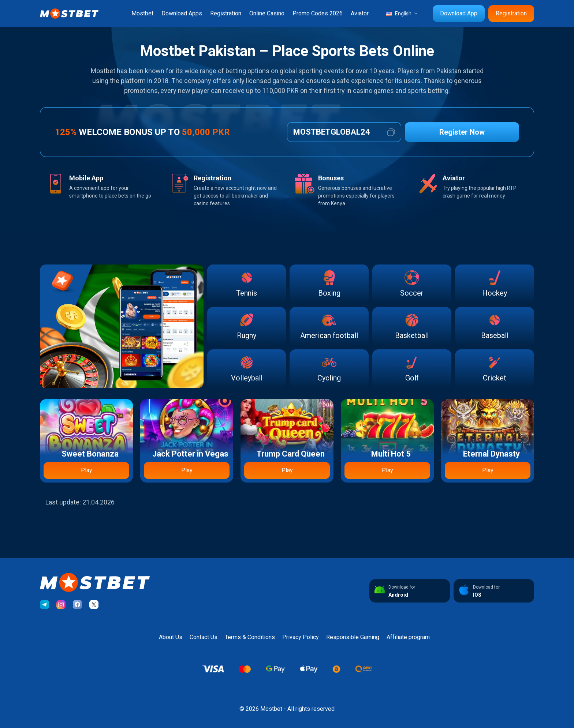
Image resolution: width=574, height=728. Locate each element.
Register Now (462, 132)
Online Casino (267, 13)
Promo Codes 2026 (318, 13)
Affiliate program (408, 637)
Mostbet (142, 13)
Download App (459, 13)
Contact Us (204, 637)
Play (87, 470)
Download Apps (182, 13)
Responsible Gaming (353, 637)
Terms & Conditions (250, 637)
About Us (171, 637)
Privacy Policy (301, 637)
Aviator (360, 13)
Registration (226, 13)
